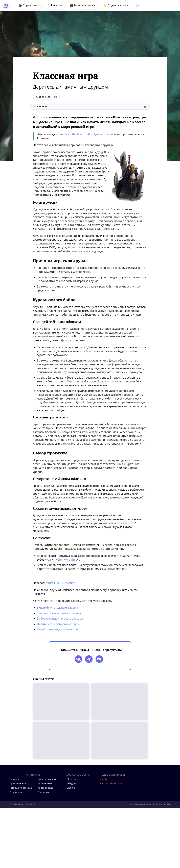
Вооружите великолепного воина (59, 613)
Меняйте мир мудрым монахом (58, 629)
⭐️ (116, 5)
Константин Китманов (60, 583)
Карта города (45, 788)
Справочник (17, 792)
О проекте (44, 792)
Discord (71, 788)
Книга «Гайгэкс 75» (111, 783)
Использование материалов (146, 804)
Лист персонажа (47, 779)
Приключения (18, 783)
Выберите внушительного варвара (60, 619)
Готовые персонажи (21, 788)
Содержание (90, 107)
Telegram (72, 783)
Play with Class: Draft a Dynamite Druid (88, 134)
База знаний (45, 783)
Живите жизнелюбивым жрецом (58, 624)
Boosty (104, 779)
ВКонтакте (73, 779)
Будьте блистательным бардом (57, 608)
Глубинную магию (65, 560)
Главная (14, 779)
